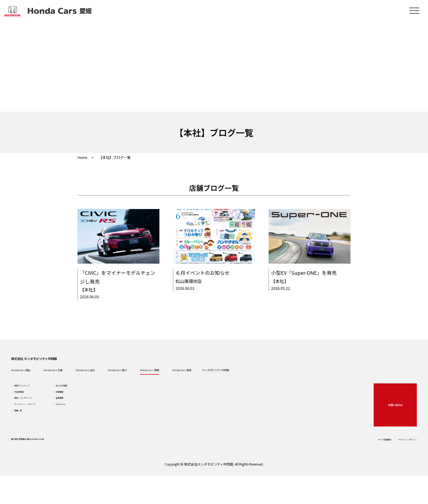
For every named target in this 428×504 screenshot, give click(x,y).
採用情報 (94, 412)
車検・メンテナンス (40, 422)
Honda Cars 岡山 (36, 382)
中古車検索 (32, 412)
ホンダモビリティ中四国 (344, 382)
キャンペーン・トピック (43, 431)
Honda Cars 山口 (136, 382)
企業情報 (94, 422)
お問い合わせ (389, 423)
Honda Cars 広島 (86, 382)
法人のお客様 (98, 402)
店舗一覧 (30, 441)
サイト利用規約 (352, 460)
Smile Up (95, 431)
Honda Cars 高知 (287, 382)
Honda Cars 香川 (187, 382)
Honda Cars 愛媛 (237, 382)
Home (82, 157)
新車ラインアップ (38, 402)
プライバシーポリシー (391, 460)
